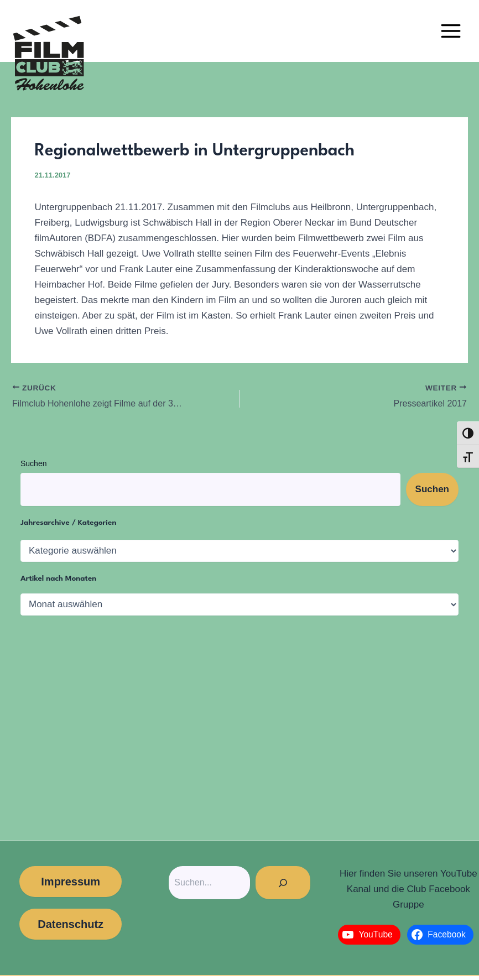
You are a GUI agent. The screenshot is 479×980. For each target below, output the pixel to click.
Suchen (33, 463)
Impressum (71, 882)
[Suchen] (283, 883)
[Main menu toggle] (451, 31)
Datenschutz (71, 924)
